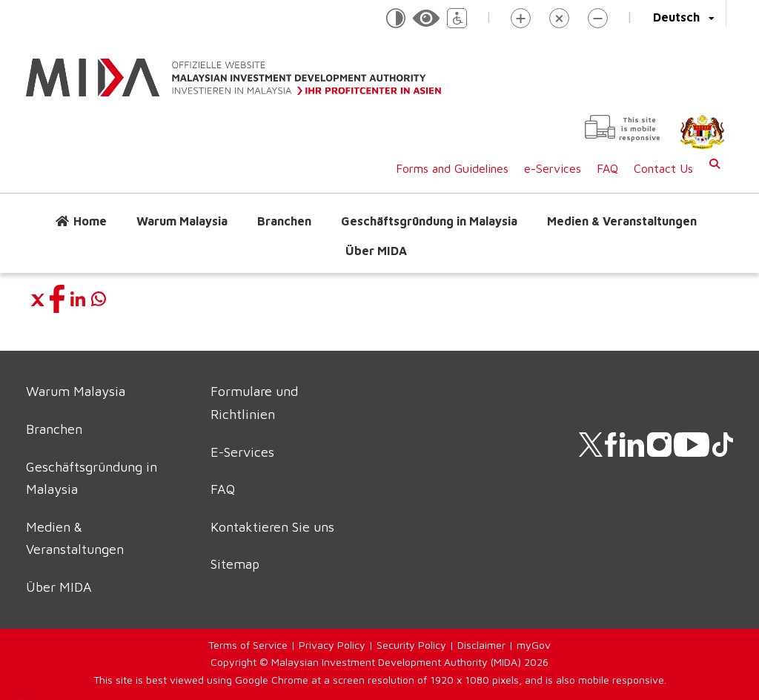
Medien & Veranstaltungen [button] (622, 221)
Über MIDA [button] (376, 251)
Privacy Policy (332, 645)
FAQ (607, 168)
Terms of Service (248, 645)
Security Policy (411, 645)
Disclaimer (481, 645)
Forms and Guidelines (452, 168)
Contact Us (663, 168)
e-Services (553, 168)
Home (90, 221)
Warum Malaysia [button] (182, 221)
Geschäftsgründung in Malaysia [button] (429, 221)
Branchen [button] (284, 221)
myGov (534, 645)
